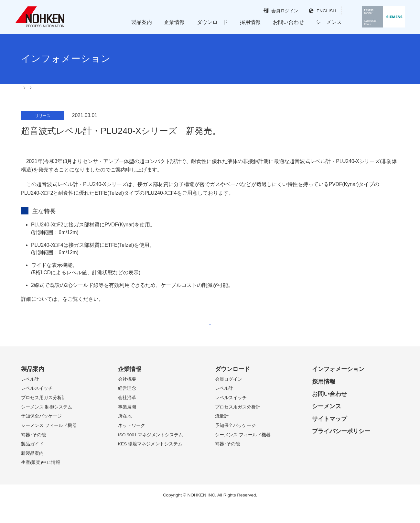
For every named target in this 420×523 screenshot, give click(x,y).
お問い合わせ (288, 22)
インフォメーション (338, 386)
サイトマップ (329, 436)
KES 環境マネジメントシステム (150, 461)
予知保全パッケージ (41, 433)
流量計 (222, 433)
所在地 (125, 433)
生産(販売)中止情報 (41, 479)
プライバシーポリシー (341, 448)
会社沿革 (127, 415)
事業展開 (127, 424)
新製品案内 (32, 470)
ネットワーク (132, 443)
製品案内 (142, 22)
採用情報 (250, 22)
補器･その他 (33, 452)
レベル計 (30, 396)
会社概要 (127, 396)
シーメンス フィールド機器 (49, 443)
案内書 (70, 307)
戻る (210, 336)
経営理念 (127, 405)
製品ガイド (32, 461)
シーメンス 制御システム (47, 424)
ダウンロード (212, 22)
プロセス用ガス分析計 (44, 415)
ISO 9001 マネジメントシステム (151, 452)
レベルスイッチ (37, 405)
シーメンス (329, 22)
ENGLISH (314, 11)
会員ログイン (273, 11)
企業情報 (174, 22)
